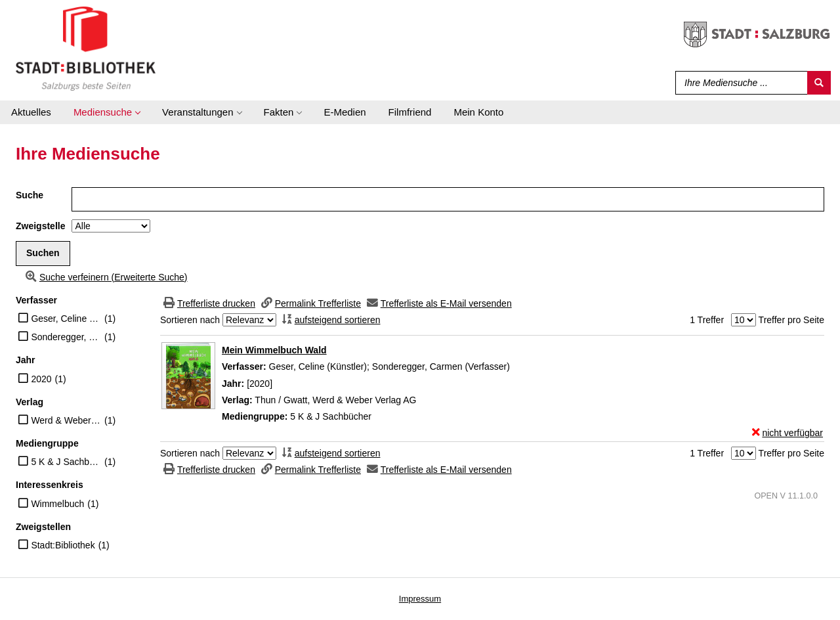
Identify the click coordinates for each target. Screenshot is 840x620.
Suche (30, 195)
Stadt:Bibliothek (63, 545)
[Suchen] (819, 83)
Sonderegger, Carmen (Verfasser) (66, 337)
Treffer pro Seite (791, 320)
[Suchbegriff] (739, 83)
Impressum (420, 599)
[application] (107, 112)
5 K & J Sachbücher (66, 462)
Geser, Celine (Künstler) (66, 319)
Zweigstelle (40, 226)
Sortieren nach (190, 320)
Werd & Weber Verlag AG (66, 420)
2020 (41, 379)
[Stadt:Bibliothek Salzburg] (86, 48)
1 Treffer (707, 320)
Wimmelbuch (57, 504)
